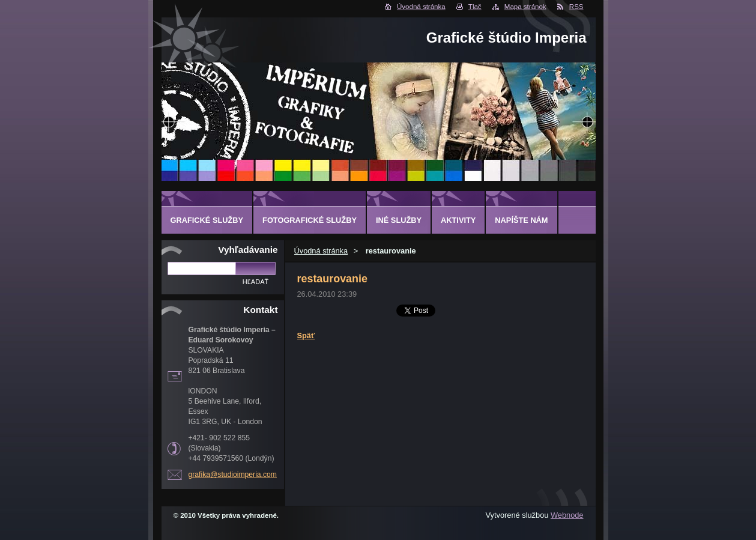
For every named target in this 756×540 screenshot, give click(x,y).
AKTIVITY (458, 220)
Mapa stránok (525, 7)
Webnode (567, 515)
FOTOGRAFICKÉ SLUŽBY (310, 220)
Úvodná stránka (421, 7)
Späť (306, 335)
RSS (576, 7)
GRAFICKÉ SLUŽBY (207, 220)
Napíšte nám (521, 220)
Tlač (475, 7)
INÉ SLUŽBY (399, 220)
